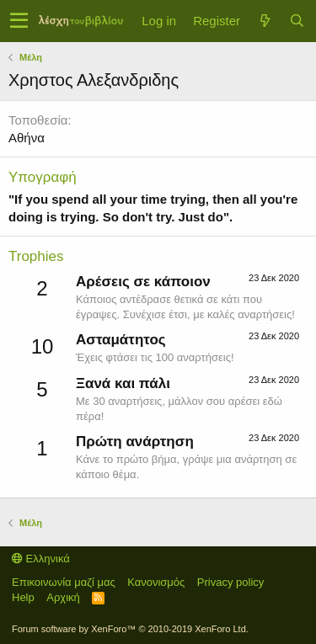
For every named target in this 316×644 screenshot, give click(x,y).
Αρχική (63, 597)
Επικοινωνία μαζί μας (64, 582)
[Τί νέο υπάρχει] (265, 21)
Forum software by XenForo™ (130, 629)
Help (23, 597)
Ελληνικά (41, 559)
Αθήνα (27, 138)
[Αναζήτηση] (297, 21)
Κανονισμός (156, 582)
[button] (19, 21)
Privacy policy (230, 582)
